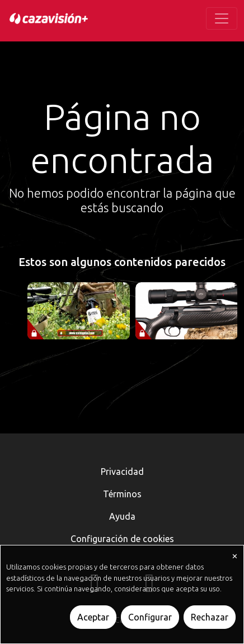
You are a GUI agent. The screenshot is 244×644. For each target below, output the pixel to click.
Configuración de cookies (122, 539)
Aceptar (93, 617)
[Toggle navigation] (222, 18)
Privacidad (122, 472)
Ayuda (122, 516)
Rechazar (210, 617)
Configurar (150, 617)
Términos (122, 494)
